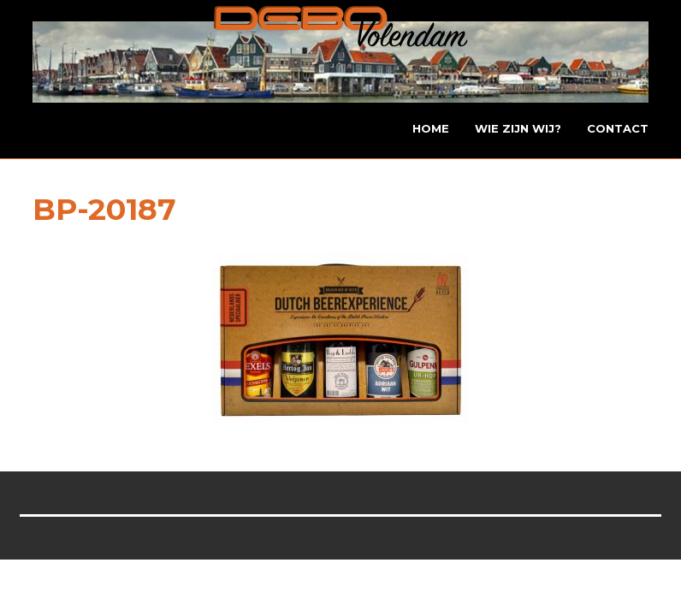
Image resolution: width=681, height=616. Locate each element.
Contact (618, 128)
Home (431, 128)
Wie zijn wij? (518, 128)
